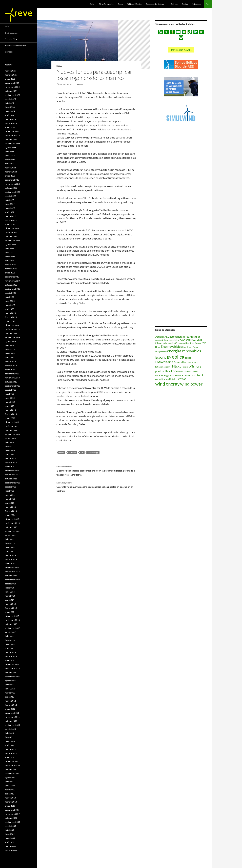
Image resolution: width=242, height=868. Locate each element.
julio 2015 (9, 539)
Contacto (9, 52)
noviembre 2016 (12, 475)
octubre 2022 (11, 188)
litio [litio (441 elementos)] (170, 367)
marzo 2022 (10, 216)
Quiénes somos (11, 33)
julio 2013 (9, 636)
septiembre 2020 (13, 289)
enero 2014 (10, 612)
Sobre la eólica (11, 39)
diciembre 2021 (12, 228)
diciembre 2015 (12, 519)
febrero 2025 (11, 75)
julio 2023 (9, 152)
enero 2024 (10, 127)
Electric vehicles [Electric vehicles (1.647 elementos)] (171, 347)
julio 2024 (9, 103)
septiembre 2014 (13, 580)
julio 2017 (9, 442)
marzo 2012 (10, 701)
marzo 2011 (10, 749)
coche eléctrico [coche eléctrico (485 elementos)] (169, 343)
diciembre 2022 (12, 180)
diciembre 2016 (12, 471)
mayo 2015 (10, 547)
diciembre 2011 (12, 713)
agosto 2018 (11, 390)
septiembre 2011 (13, 725)
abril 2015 (10, 551)
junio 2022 (10, 204)
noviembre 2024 (12, 87)
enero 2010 (10, 806)
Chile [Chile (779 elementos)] (199, 340)
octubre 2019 (11, 333)
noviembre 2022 (12, 184)
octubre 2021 (11, 236)
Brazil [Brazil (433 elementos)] (194, 340)
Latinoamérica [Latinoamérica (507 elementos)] (162, 367)
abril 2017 (10, 454)
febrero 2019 (11, 366)
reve (81, 84)
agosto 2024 (11, 99)
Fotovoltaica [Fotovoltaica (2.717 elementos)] (164, 362)
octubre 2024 (11, 91)
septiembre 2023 (13, 143)
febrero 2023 (11, 172)
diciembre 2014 (12, 568)
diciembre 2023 (12, 131)
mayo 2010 (10, 790)
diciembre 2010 (12, 761)
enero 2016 (10, 515)
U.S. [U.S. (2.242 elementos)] (203, 375)
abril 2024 (10, 115)
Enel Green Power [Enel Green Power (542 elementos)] (190, 347)
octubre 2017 (11, 430)
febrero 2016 (11, 511)
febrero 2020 (11, 317)
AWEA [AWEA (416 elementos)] (182, 340)
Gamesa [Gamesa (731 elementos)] (178, 362)
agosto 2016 (11, 487)
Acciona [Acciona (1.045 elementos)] (160, 337)
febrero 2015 (11, 559)
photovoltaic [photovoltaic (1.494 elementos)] (163, 371)
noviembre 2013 (12, 620)
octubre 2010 (11, 769)
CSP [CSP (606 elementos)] (204, 343)
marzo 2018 (10, 410)
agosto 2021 (11, 244)
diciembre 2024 (12, 83)
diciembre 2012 (12, 664)
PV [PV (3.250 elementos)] (173, 371)
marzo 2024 (10, 119)
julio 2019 (9, 345)
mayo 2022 (10, 208)
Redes (120, 4)
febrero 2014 (11, 608)
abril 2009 (10, 842)
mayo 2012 (10, 693)
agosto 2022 (11, 196)
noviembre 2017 (12, 426)
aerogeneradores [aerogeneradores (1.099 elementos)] (179, 337)
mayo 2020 (10, 305)
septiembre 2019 (13, 337)
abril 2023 (10, 164)
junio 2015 (10, 543)
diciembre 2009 (12, 810)
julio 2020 (9, 297)
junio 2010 (10, 786)
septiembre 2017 (13, 434)
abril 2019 (10, 358)
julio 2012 (9, 685)
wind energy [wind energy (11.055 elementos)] (167, 384)
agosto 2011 (11, 729)
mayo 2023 (10, 160)
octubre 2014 (11, 576)
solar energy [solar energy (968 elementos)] (162, 375)
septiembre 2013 (13, 628)
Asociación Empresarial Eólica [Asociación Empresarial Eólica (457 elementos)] (167, 340)
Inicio (7, 27)
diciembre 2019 (12, 325)
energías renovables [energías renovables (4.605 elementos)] (184, 351)
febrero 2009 (11, 850)
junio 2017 (10, 446)
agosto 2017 (11, 438)
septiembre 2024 (13, 95)
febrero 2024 (11, 123)
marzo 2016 (10, 507)
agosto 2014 (11, 584)
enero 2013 (10, 660)
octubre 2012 (11, 673)
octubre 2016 (11, 479)
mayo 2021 (10, 257)
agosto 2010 (11, 778)
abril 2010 (10, 794)
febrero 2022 (11, 220)
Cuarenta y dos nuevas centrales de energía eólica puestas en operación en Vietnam (96, 487)
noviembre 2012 (12, 669)
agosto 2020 (11, 293)
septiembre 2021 (13, 240)
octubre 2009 (11, 818)
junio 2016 (10, 495)
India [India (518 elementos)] (196, 362)
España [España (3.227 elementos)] (161, 357)
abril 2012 (10, 697)
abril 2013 (10, 648)
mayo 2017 (10, 450)
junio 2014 (10, 592)
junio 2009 (10, 834)
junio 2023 (10, 156)
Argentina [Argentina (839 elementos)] (195, 337)
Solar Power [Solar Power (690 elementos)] (175, 375)
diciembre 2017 (12, 422)
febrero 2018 (11, 414)
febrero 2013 (11, 656)
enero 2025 (10, 79)
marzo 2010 (10, 798)
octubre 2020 (11, 285)
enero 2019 (10, 370)
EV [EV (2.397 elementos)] (169, 357)
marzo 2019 (10, 362)
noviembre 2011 (12, 717)
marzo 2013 (10, 652)
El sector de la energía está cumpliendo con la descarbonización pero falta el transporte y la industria (96, 470)
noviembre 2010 (12, 765)
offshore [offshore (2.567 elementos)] (195, 366)
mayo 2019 (10, 353)
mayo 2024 (10, 111)
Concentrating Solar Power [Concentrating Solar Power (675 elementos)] (188, 343)
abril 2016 (10, 503)
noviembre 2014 (12, 572)
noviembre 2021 (12, 232)
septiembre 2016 (13, 483)
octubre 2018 (11, 382)
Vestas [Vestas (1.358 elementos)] (182, 379)
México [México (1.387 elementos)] (177, 366)
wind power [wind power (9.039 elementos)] (191, 384)
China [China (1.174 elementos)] (159, 343)
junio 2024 (10, 107)
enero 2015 (10, 563)
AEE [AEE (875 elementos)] (167, 337)
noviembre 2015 (12, 523)
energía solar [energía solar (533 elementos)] (161, 352)
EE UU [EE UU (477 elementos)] (158, 347)
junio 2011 (10, 737)
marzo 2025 (10, 71)
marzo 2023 (10, 168)
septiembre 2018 (13, 386)
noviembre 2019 (12, 329)
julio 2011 (9, 733)
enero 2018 (10, 418)
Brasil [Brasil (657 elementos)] (188, 340)
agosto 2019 (11, 341)
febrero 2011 (11, 753)
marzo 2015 (10, 555)
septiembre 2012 (13, 677)
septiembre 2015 (13, 531)
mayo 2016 (10, 499)
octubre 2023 (11, 139)
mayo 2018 (10, 402)
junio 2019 (10, 349)
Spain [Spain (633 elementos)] (184, 375)
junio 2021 (10, 253)
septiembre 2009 (13, 822)
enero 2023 (10, 176)
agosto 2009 (11, 826)
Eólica (92, 4)
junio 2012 (10, 689)
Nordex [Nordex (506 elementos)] (185, 367)
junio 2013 (10, 640)
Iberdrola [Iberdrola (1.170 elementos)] (188, 362)
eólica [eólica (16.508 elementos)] (178, 357)
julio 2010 (9, 782)
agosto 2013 (11, 632)
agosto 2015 (11, 535)
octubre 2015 (11, 527)
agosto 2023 (11, 147)
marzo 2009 (10, 846)
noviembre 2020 (12, 281)
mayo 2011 (10, 741)
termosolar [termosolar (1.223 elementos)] (194, 375)
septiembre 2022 (13, 192)
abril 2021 (10, 261)
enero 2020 (10, 321)
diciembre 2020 (12, 277)
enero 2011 (10, 757)
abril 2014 (10, 600)
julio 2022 (9, 200)
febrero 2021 (11, 269)
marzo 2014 (10, 604)
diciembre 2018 (12, 374)
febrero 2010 (11, 802)
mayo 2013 (10, 644)
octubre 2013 (11, 624)
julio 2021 (9, 248)
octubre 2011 (11, 721)
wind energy (93, 452)
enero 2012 (10, 709)
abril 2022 (10, 212)
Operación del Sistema (155, 4)
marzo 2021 (10, 265)
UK (82, 452)
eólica (62, 452)
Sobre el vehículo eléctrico (16, 46)
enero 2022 (10, 224)
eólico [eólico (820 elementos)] (188, 358)
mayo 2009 (10, 838)
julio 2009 (9, 830)
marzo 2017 (10, 458)
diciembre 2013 (12, 616)
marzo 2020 (10, 313)
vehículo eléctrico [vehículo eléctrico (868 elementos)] (168, 379)
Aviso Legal (197, 4)
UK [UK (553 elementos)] (157, 379)
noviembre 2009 (12, 814)
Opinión (174, 4)
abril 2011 (10, 745)
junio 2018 (10, 398)
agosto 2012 (11, 681)
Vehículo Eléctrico (134, 4)
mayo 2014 (10, 596)
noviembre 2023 (12, 135)
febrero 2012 (11, 705)
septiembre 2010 (13, 774)
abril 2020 (10, 309)
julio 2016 (9, 491)
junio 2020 (10, 301)
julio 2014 (9, 588)
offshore (72, 452)
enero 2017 (10, 467)
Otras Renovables (106, 4)
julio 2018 (9, 394)
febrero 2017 (11, 463)
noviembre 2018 (12, 378)
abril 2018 (10, 406)
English (185, 4)
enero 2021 (10, 273)
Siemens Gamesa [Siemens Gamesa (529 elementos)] (191, 371)
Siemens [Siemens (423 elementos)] (180, 371)
